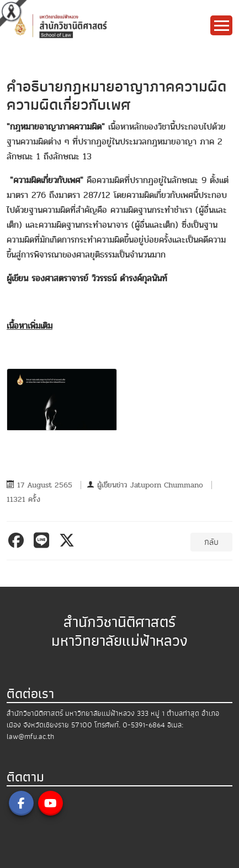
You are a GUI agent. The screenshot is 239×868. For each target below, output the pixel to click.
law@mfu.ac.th (30, 736)
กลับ (211, 542)
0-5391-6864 (144, 725)
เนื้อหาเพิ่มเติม (30, 326)
